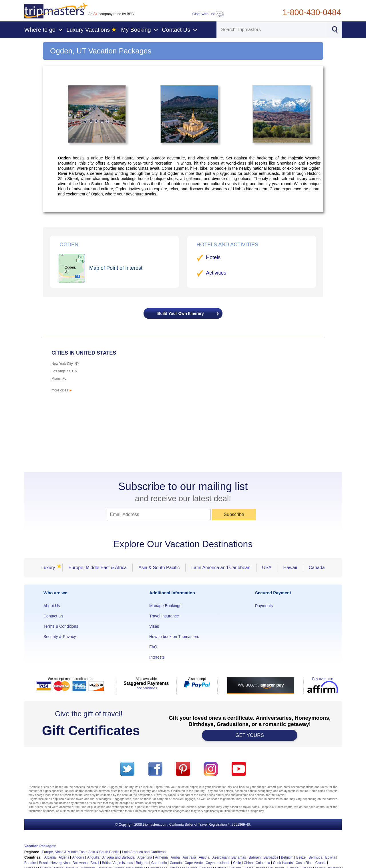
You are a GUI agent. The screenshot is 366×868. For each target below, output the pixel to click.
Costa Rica (304, 863)
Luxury (50, 568)
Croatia (321, 863)
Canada (317, 568)
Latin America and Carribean (144, 852)
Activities (216, 273)
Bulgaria (142, 863)
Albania (50, 857)
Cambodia (159, 863)
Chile (237, 863)
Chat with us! (208, 14)
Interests (157, 657)
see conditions (147, 688)
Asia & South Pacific (159, 568)
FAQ (153, 647)
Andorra (78, 857)
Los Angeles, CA (64, 371)
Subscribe (234, 514)
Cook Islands (283, 863)
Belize (301, 857)
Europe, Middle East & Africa (98, 568)
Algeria (64, 857)
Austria (204, 857)
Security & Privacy (60, 637)
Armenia (161, 857)
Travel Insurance (164, 616)
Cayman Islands (218, 863)
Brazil (95, 863)
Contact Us (53, 616)
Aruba (175, 857)
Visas (154, 626)
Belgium (287, 857)
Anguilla (93, 857)
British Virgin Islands (118, 863)
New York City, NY (65, 364)
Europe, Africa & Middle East (64, 852)
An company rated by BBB (111, 14)
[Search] (272, 30)
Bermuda (316, 857)
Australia (189, 857)
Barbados (271, 857)
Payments (264, 606)
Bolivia (330, 857)
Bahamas (239, 857)
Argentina (145, 857)
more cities (62, 390)
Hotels (213, 257)
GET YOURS (250, 735)
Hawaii (290, 568)
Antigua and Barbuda (119, 857)
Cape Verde (194, 863)
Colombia (263, 863)
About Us (52, 606)
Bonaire (30, 863)
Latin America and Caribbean (221, 568)
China (248, 863)
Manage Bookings (165, 606)
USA (267, 568)
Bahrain (255, 857)
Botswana (80, 863)
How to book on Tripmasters (174, 637)
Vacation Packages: (40, 846)
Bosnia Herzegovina (54, 863)
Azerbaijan (221, 857)
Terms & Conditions (61, 626)
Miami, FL (59, 379)
